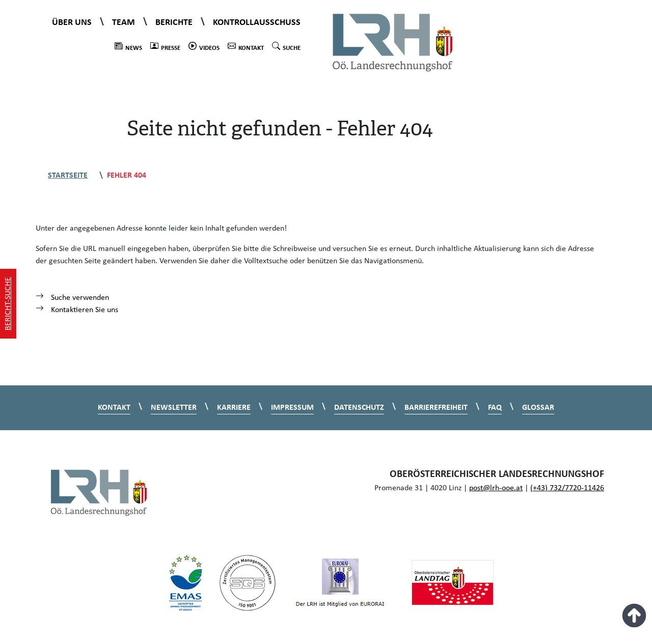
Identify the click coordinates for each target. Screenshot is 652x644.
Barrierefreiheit (436, 408)
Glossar (538, 408)
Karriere (234, 408)
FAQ (495, 408)
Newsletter (174, 408)
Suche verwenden (72, 298)
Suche (286, 47)
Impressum (292, 408)
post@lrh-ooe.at (496, 488)
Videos (204, 47)
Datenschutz (359, 408)
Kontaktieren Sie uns (77, 310)
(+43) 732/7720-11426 (567, 488)
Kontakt (246, 47)
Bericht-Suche (8, 304)
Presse (165, 47)
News (128, 47)
